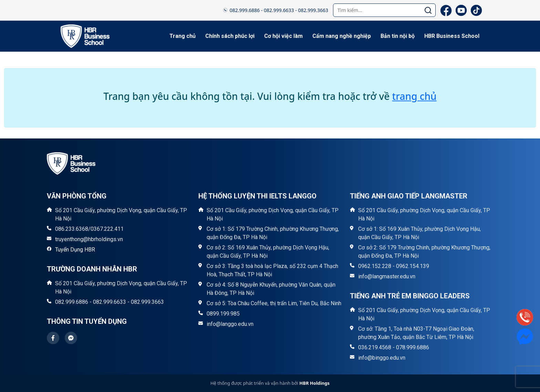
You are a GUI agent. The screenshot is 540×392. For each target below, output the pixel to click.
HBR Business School (452, 36)
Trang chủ (183, 36)
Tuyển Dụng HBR (75, 250)
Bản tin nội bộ (398, 36)
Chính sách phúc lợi (230, 36)
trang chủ (414, 96)
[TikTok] (476, 10)
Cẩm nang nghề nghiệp (342, 36)
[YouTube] (461, 10)
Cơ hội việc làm (283, 36)
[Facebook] (446, 10)
